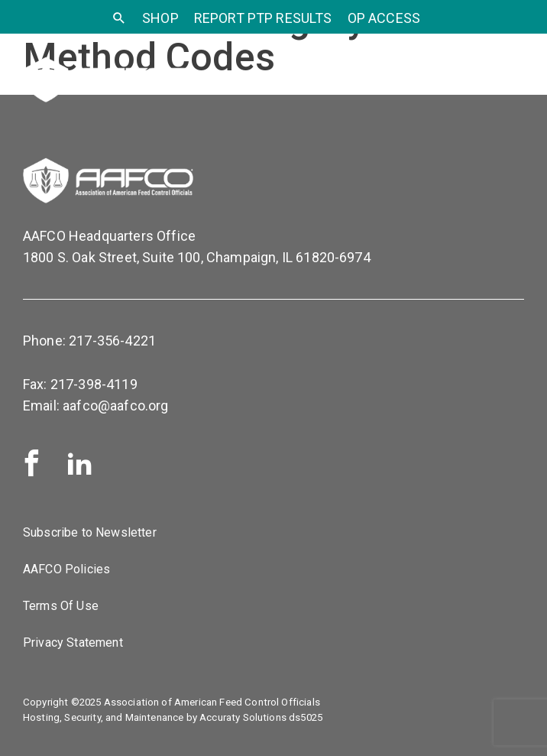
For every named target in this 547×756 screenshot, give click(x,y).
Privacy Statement (73, 642)
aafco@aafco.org (115, 406)
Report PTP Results (263, 18)
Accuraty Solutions (243, 717)
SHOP (160, 18)
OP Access (384, 18)
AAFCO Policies (66, 569)
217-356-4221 (112, 341)
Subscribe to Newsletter (90, 532)
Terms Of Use (61, 606)
